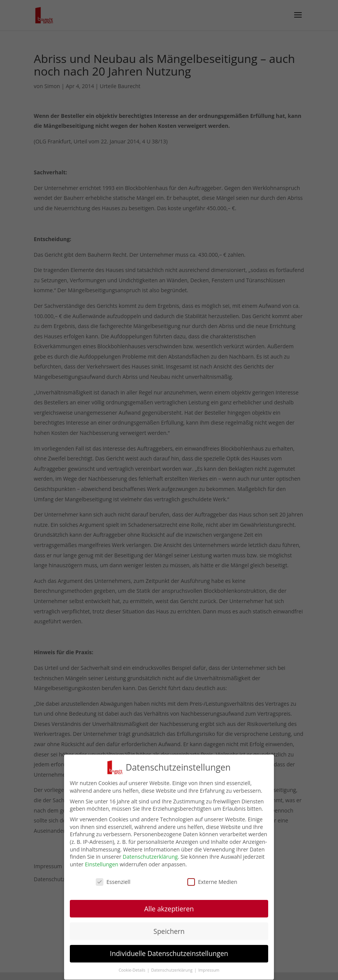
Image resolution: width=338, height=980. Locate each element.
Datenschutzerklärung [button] (172, 970)
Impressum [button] (209, 970)
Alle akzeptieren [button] (169, 908)
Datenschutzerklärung (150, 857)
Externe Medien (212, 882)
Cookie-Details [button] (133, 970)
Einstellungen (101, 864)
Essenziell (113, 882)
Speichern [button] (169, 931)
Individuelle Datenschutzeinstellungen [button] (169, 953)
